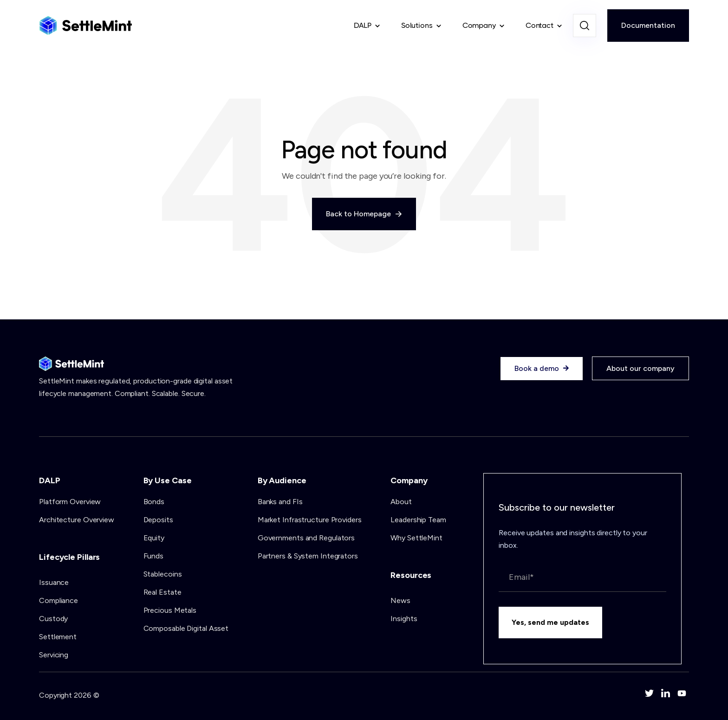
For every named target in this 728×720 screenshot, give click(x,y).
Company (479, 25)
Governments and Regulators (306, 538)
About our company (640, 368)
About (401, 502)
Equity (154, 538)
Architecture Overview (77, 520)
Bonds (154, 502)
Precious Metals (170, 610)
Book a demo (542, 369)
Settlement (58, 637)
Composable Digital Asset (186, 628)
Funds (154, 556)
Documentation (648, 25)
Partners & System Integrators (308, 556)
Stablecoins (163, 574)
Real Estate (162, 592)
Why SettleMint (416, 538)
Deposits (158, 520)
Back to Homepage (364, 214)
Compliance (58, 600)
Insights (404, 619)
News (400, 600)
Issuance (54, 582)
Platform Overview (70, 502)
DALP (363, 25)
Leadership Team (418, 520)
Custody (53, 619)
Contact (539, 25)
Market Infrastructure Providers (310, 520)
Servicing (54, 655)
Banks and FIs (280, 502)
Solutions (417, 25)
